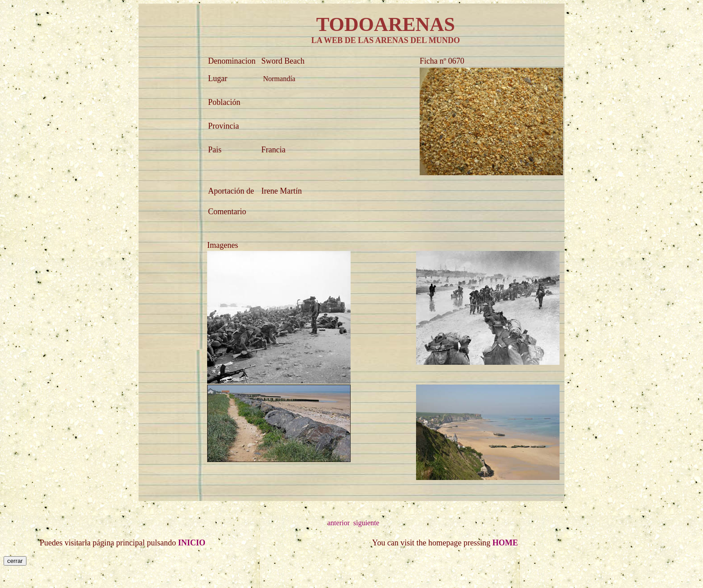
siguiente (366, 523)
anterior (338, 523)
